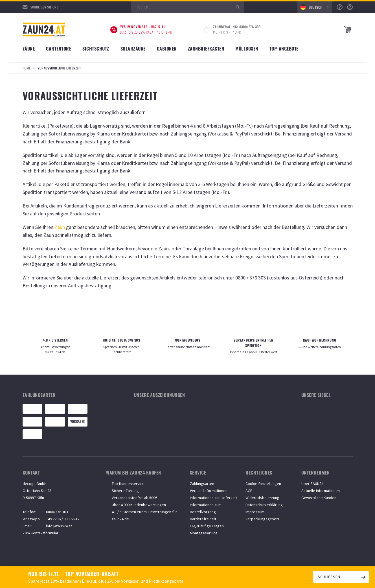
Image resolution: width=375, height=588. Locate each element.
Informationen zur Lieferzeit (213, 498)
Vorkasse (78, 421)
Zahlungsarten (202, 484)
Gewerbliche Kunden (319, 498)
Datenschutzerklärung (264, 505)
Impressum (255, 512)
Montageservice (204, 533)
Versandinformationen (209, 491)
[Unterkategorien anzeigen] (32, 47)
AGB (249, 491)
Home (27, 68)
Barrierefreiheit (203, 519)
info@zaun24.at (59, 526)
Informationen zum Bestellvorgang (206, 508)
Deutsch (312, 7)
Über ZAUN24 (312, 484)
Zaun (60, 227)
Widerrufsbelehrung (262, 498)
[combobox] (315, 7)
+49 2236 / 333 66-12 (63, 519)
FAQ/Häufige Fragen (207, 526)
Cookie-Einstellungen (263, 484)
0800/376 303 (57, 512)
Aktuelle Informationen (321, 491)
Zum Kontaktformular (40, 533)
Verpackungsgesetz (263, 519)
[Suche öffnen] (188, 7)
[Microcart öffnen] (348, 30)
